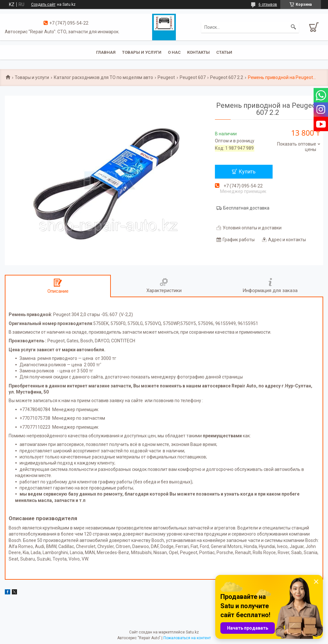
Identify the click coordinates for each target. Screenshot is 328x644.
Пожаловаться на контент (187, 638)
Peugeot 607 (193, 77)
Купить (247, 172)
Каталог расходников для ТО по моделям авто (103, 77)
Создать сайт (43, 4)
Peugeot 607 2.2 (227, 77)
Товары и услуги (142, 52)
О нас (174, 52)
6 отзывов (268, 4)
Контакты (198, 52)
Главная (106, 52)
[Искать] (293, 27)
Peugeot (166, 77)
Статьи (224, 52)
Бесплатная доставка (246, 208)
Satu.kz (192, 632)
